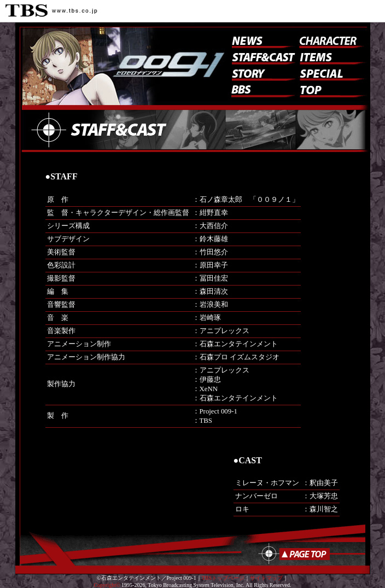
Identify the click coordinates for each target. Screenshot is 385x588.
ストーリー (261, 73)
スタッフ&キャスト (261, 56)
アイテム (332, 56)
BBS (264, 92)
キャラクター (329, 40)
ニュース (261, 40)
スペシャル (332, 73)
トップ (332, 89)
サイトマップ (266, 578)
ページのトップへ (296, 554)
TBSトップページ (223, 578)
